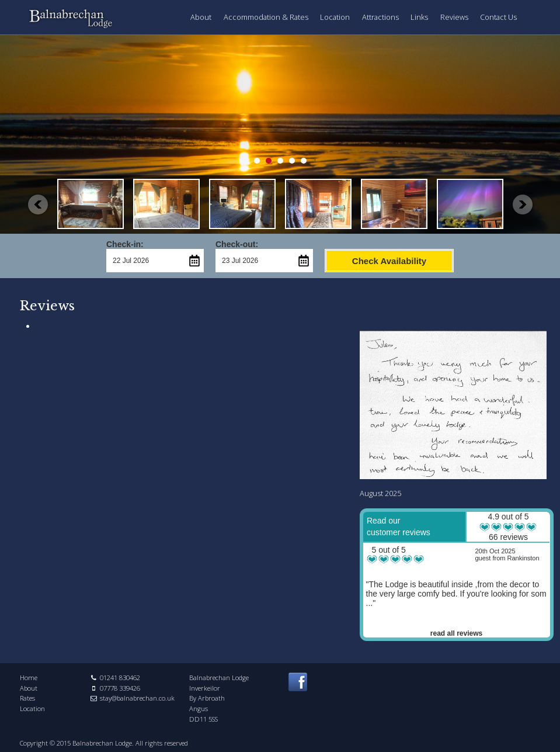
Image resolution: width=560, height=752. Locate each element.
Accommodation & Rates (266, 17)
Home (29, 678)
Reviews (454, 17)
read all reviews (456, 633)
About (201, 17)
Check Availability (389, 261)
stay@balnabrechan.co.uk (137, 698)
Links (419, 17)
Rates (27, 698)
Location (335, 17)
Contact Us (498, 17)
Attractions (380, 17)
